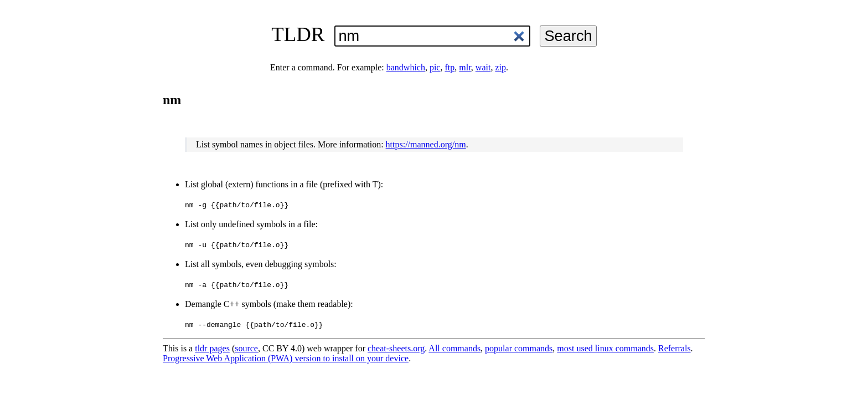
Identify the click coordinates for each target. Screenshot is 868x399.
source (246, 348)
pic (435, 67)
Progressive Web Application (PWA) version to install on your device (286, 358)
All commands (454, 348)
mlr (465, 67)
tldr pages (212, 348)
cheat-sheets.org (396, 348)
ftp (449, 67)
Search (568, 36)
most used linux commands (605, 348)
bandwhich (406, 67)
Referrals (675, 348)
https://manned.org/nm (426, 144)
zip (500, 67)
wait (483, 67)
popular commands (519, 348)
